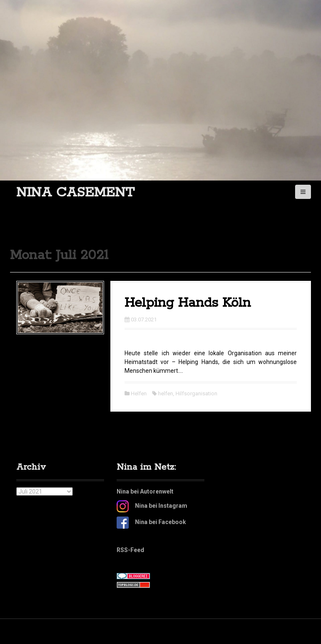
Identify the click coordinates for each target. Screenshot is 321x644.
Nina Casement (75, 193)
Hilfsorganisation (196, 393)
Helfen (139, 393)
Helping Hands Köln (188, 303)
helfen (166, 393)
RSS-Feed (130, 550)
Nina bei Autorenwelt (145, 491)
